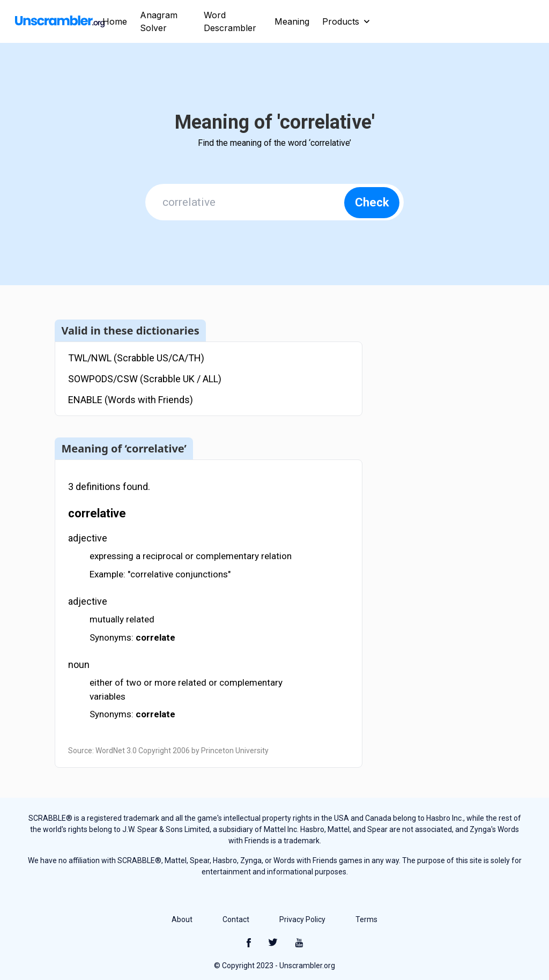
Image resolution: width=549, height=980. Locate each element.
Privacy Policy (302, 919)
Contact (236, 919)
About (182, 919)
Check (372, 202)
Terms (366, 919)
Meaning (292, 21)
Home (115, 21)
